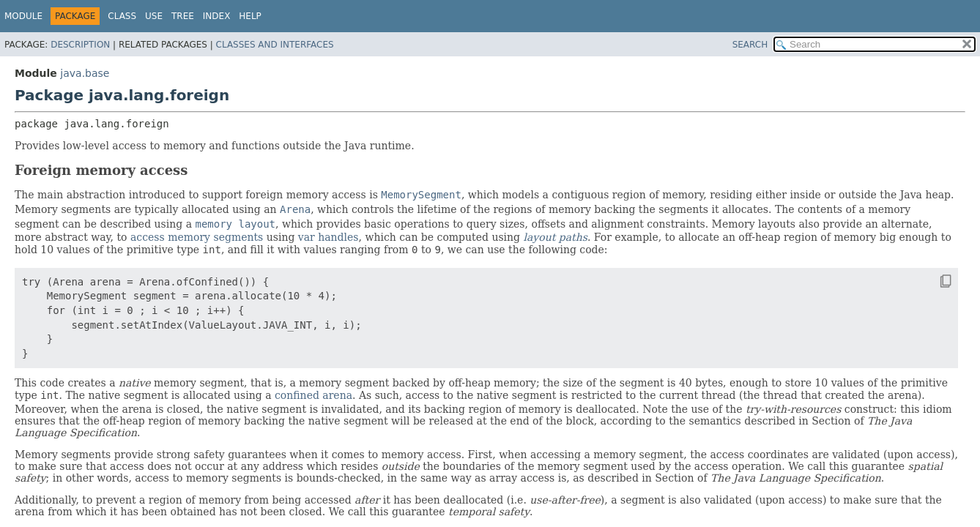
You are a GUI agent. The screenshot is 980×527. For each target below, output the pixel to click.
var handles (328, 237)
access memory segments (197, 237)
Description (80, 45)
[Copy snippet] (932, 281)
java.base (85, 73)
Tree (183, 16)
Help (250, 16)
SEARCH (750, 45)
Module (23, 16)
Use (154, 16)
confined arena (313, 395)
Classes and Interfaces (275, 45)
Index (217, 16)
